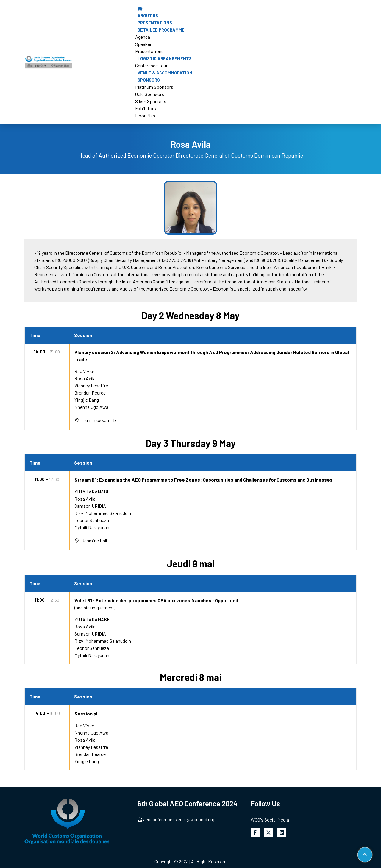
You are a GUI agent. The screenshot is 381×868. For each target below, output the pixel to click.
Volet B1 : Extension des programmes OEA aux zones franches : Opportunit (157, 600)
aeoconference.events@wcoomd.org (176, 819)
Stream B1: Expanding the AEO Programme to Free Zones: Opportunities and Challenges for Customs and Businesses (203, 480)
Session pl (86, 714)
